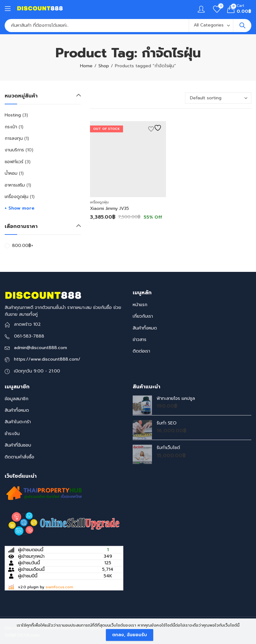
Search (242, 26)
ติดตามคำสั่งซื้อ (19, 457)
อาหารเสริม (15, 185)
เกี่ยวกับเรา (143, 316)
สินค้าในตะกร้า (18, 422)
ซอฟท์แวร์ (14, 162)
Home (86, 66)
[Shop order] (218, 98)
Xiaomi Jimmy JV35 (109, 208)
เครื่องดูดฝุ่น (99, 202)
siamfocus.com (59, 587)
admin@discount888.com (40, 348)
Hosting (13, 115)
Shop (104, 66)
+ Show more (20, 208)
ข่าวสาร (140, 340)
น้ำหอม (11, 173)
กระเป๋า (11, 127)
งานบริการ (14, 150)
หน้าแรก (140, 305)
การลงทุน (14, 138)
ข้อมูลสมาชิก (17, 399)
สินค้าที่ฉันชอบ (18, 445)
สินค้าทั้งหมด (145, 328)
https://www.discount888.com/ (47, 359)
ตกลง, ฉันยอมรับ (130, 635)
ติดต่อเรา (141, 351)
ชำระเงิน (12, 434)
